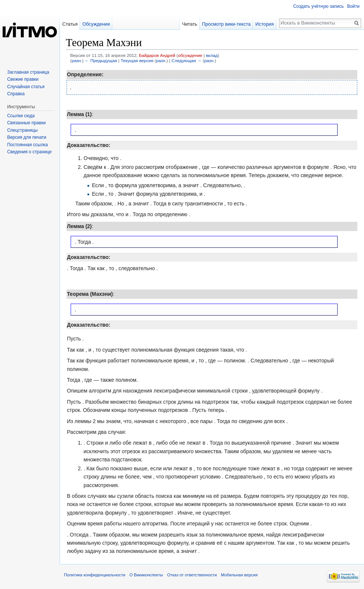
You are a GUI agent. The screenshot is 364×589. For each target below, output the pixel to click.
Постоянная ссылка (27, 145)
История (265, 24)
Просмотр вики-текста (226, 24)
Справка (16, 94)
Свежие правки (23, 79)
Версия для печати (27, 137)
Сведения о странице (29, 152)
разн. (77, 60)
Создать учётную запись (318, 6)
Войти (353, 6)
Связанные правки (26, 123)
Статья (70, 24)
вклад (212, 55)
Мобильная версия (239, 575)
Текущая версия (137, 60)
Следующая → (186, 60)
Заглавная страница (28, 72)
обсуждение (190, 55)
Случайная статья (26, 87)
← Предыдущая (101, 60)
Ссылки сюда (21, 116)
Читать (190, 24)
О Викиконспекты (146, 575)
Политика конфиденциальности (95, 575)
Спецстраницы (22, 130)
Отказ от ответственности (192, 575)
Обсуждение (96, 24)
